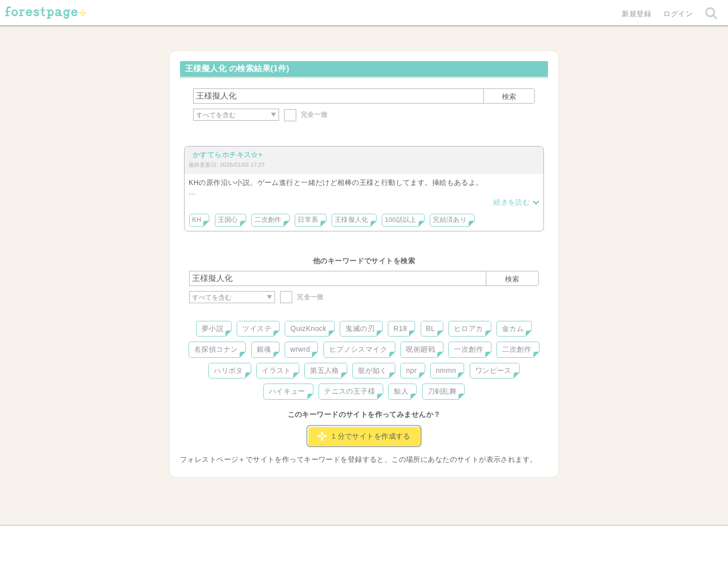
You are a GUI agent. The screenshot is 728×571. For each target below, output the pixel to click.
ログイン (678, 14)
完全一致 (306, 114)
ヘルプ (235, 537)
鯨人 (401, 391)
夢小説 (213, 328)
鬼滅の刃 (360, 328)
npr (412, 370)
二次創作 (268, 220)
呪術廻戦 (421, 349)
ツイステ (257, 328)
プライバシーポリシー (473, 537)
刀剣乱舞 (442, 391)
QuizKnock (308, 328)
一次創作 (469, 349)
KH (197, 220)
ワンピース (493, 370)
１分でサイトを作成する (364, 436)
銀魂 (264, 349)
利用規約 (350, 537)
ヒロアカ (469, 328)
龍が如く (373, 370)
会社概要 (403, 537)
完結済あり (450, 220)
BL (431, 328)
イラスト (277, 370)
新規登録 (636, 14)
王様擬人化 (352, 220)
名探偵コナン (216, 349)
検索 (509, 97)
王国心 (228, 220)
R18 (400, 328)
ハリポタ (229, 370)
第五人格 (325, 370)
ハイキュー (287, 391)
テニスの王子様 (350, 391)
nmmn (446, 370)
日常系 (308, 220)
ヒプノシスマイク (358, 349)
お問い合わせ (291, 537)
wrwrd (300, 349)
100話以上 (401, 220)
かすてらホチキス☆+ (227, 155)
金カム (513, 328)
